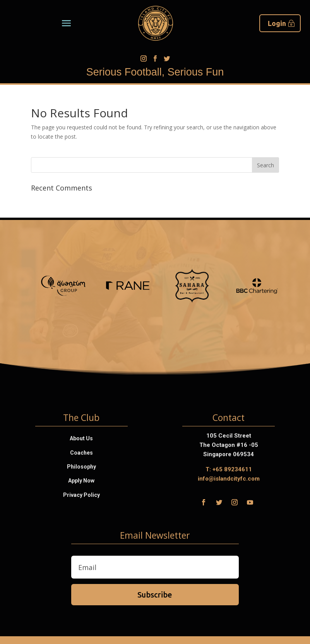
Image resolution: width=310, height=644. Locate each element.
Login (277, 23)
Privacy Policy (81, 495)
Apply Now (81, 481)
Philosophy (81, 467)
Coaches (81, 453)
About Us (81, 438)
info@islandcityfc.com (229, 479)
